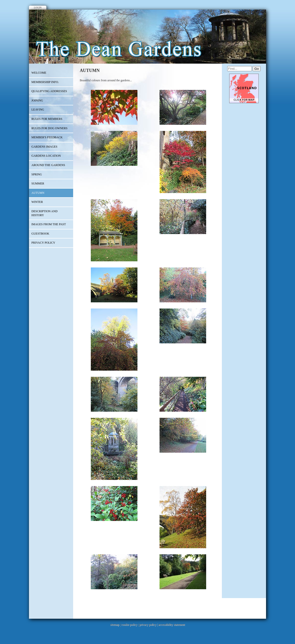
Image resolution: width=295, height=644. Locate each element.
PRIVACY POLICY (43, 243)
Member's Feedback (47, 137)
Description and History (44, 213)
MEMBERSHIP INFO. (45, 82)
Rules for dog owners (49, 128)
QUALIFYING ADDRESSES (49, 91)
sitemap (115, 625)
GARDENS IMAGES (44, 147)
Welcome (39, 73)
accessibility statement (172, 625)
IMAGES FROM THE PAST (49, 224)
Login (38, 7)
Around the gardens (48, 165)
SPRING (37, 174)
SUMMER (38, 183)
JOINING (37, 100)
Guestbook (40, 234)
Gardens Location (46, 156)
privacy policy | (149, 625)
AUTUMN (38, 193)
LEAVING (38, 110)
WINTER (37, 202)
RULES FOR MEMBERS (47, 119)
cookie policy (129, 625)
